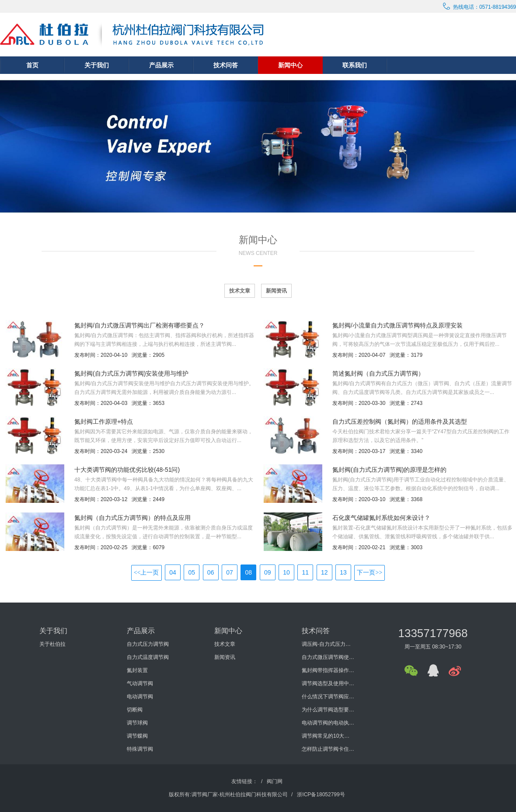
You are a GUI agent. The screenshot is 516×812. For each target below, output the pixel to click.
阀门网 (275, 781)
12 (324, 572)
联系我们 (355, 65)
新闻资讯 (276, 291)
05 (192, 572)
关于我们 (97, 65)
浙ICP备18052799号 (321, 795)
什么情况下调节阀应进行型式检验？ (328, 697)
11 (306, 572)
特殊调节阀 (140, 749)
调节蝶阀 (137, 736)
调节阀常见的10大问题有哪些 (328, 736)
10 (286, 572)
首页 (32, 65)
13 (343, 572)
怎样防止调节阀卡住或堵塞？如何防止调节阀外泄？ (328, 749)
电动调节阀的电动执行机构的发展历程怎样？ (328, 723)
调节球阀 (137, 723)
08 (249, 572)
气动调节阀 (140, 683)
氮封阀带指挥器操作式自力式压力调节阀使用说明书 (328, 670)
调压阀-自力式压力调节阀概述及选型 (328, 644)
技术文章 (240, 291)
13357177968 (433, 633)
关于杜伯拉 (52, 644)
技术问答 (226, 65)
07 (230, 572)
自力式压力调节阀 (148, 644)
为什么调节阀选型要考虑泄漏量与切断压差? (328, 710)
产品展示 (161, 65)
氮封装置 (137, 670)
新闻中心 (290, 65)
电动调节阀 (140, 697)
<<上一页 (146, 573)
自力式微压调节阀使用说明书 (328, 657)
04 (173, 572)
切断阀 (135, 710)
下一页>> (370, 573)
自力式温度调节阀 (148, 657)
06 (211, 572)
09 (268, 572)
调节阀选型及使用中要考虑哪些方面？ (328, 683)
